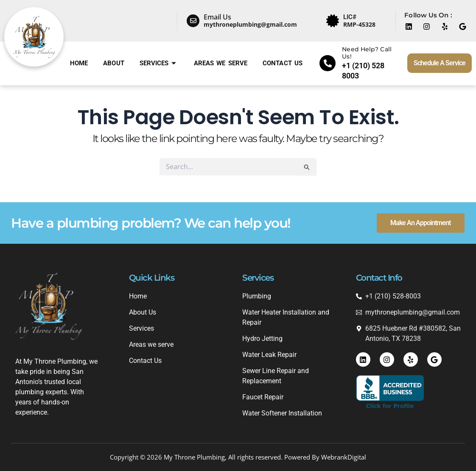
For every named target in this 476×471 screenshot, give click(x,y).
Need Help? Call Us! (367, 53)
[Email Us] (193, 21)
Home (79, 63)
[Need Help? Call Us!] (328, 63)
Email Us (217, 17)
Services (158, 63)
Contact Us (283, 63)
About (114, 63)
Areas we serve (221, 63)
